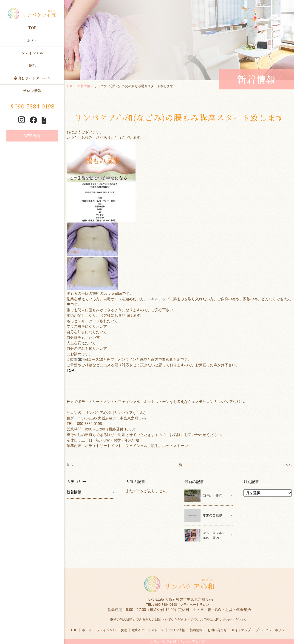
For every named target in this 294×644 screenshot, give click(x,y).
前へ (70, 465)
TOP (32, 28)
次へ (288, 465)
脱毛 (32, 65)
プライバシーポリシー (272, 630)
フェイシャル (32, 53)
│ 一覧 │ (179, 465)
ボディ (32, 40)
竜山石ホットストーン (32, 78)
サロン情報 (32, 91)
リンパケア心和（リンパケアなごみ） (181, 641)
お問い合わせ (217, 630)
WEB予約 (32, 136)
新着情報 (84, 86)
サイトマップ (241, 630)
